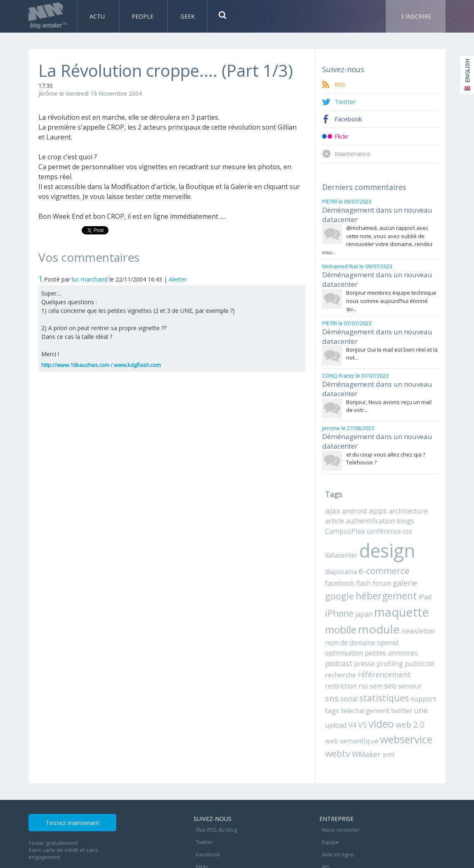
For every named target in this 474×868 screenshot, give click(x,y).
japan (333, 592)
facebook (419, 551)
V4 (432, 674)
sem (372, 651)
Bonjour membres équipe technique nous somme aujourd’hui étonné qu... (391, 294)
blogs (398, 504)
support (402, 663)
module (344, 607)
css (400, 513)
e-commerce (380, 550)
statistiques (365, 662)
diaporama (340, 551)
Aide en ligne (335, 807)
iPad (391, 576)
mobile (410, 591)
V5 (329, 687)
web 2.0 (375, 687)
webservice (387, 701)
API (323, 816)
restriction (339, 651)
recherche (367, 640)
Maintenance (355, 154)
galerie (370, 563)
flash (332, 563)
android (352, 494)
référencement (407, 640)
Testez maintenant (89, 786)
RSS (340, 84)
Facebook (349, 119)
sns (421, 650)
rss (360, 651)
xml (383, 715)
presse (390, 629)
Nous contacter (338, 788)
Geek (187, 16)
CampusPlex (344, 513)
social (333, 663)
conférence (379, 513)
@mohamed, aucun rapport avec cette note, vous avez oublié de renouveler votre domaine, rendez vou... (377, 237)
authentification (366, 504)
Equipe (328, 797)
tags (423, 663)
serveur (403, 651)
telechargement (347, 674)
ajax (332, 494)
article (334, 504)
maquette (367, 590)
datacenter (340, 535)
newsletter (380, 608)
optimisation (389, 620)
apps (374, 494)
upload (417, 674)
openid (360, 620)
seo (385, 651)
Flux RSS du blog (214, 788)
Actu (98, 16)
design (384, 531)
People (143, 16)
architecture (402, 494)
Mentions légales (341, 825)
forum (349, 563)
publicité (338, 640)
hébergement (354, 575)
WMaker (363, 715)
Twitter (346, 102)
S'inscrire (416, 16)
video (347, 686)
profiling (414, 629)
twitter (381, 674)
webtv (337, 715)
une (399, 674)
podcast (366, 629)
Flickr (343, 136)
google (396, 562)
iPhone (412, 576)
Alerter (178, 279)
